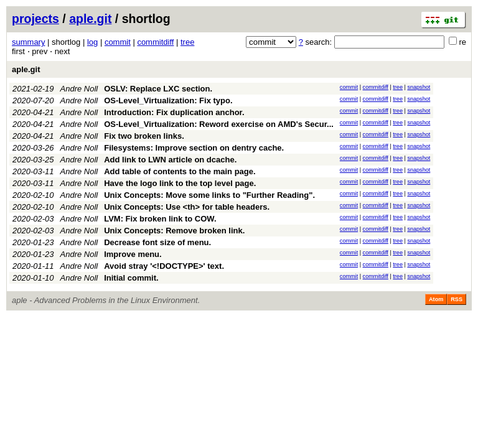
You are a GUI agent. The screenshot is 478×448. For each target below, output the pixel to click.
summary (28, 42)
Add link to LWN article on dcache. (170, 160)
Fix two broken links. (144, 136)
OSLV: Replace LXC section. (158, 89)
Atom (436, 299)
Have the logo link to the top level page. (180, 183)
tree (187, 42)
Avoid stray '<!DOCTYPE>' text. (164, 266)
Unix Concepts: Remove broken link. (174, 231)
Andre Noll (79, 89)
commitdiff (155, 42)
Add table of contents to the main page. (180, 171)
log (92, 42)
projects (35, 19)
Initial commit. (131, 278)
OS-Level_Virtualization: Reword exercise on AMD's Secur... (219, 124)
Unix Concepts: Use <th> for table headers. (187, 207)
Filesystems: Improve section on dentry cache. (194, 148)
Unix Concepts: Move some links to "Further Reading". (209, 195)
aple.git (90, 19)
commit (118, 42)
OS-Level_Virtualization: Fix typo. (168, 100)
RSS (457, 299)
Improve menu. (133, 254)
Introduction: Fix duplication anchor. (174, 112)
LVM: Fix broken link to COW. (160, 219)
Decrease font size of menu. (157, 242)
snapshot (419, 87)
